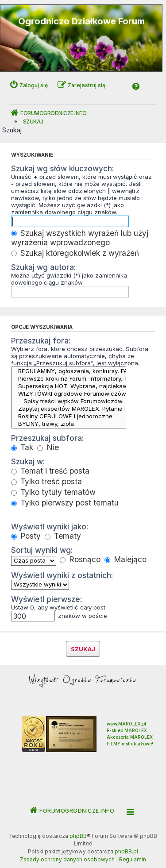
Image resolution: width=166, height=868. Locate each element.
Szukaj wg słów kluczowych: (62, 168)
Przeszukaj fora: (41, 341)
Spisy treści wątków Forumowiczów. (69, 401)
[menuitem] (67, 860)
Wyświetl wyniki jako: (50, 527)
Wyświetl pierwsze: (46, 599)
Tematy (63, 536)
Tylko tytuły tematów (53, 492)
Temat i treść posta (50, 471)
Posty (26, 536)
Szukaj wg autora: (43, 267)
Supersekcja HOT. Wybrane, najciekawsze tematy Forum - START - (69, 386)
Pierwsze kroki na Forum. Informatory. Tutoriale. (69, 379)
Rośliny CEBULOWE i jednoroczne (69, 416)
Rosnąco (80, 559)
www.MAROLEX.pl (126, 724)
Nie (48, 447)
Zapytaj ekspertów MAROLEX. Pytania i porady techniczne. (69, 409)
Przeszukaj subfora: (47, 438)
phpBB (78, 836)
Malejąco (125, 559)
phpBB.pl (126, 852)
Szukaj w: (28, 461)
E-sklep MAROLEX (127, 730)
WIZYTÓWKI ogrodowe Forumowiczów (69, 394)
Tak (22, 447)
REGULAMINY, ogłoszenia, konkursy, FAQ (69, 371)
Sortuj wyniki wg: (42, 550)
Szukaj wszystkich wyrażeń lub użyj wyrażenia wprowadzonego (80, 238)
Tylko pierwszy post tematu (65, 503)
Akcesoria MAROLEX (130, 737)
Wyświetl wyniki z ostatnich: (62, 575)
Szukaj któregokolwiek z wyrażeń (75, 253)
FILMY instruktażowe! (130, 744)
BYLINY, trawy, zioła (69, 424)
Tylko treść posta (46, 481)
